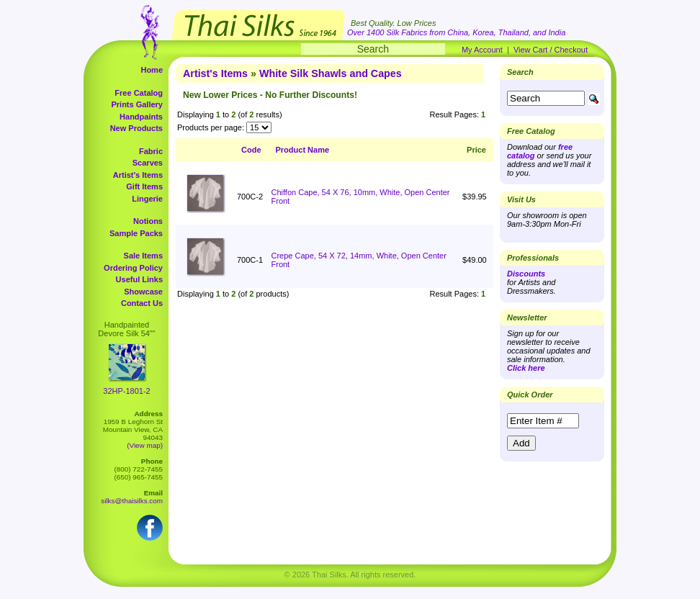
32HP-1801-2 (126, 391)
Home (152, 70)
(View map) (145, 445)
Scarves (148, 163)
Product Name (303, 150)
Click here (526, 368)
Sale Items (143, 256)
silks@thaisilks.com (132, 501)
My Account (482, 50)
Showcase (143, 292)
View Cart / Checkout (551, 50)
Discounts (526, 274)
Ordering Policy (133, 268)
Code (251, 150)
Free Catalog (139, 93)
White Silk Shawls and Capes (331, 73)
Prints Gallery (137, 104)
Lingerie (147, 199)
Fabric (151, 151)
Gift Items (144, 186)
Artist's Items (138, 175)
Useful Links (139, 279)
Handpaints (141, 117)
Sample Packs (136, 233)
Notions (148, 221)
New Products (136, 128)
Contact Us (142, 303)
